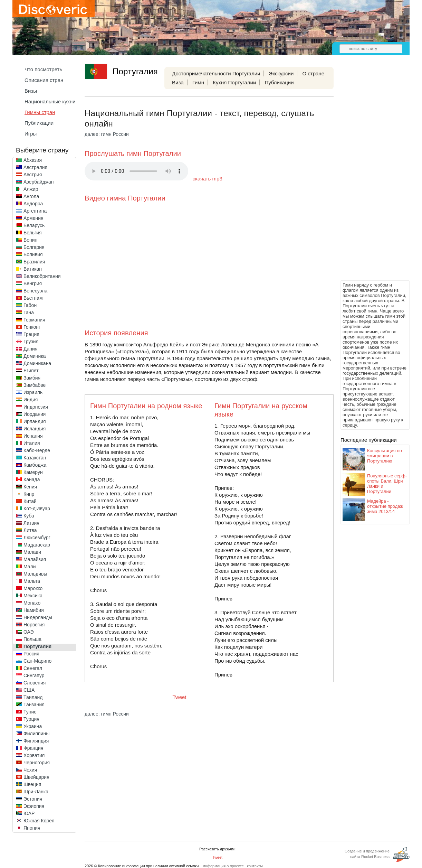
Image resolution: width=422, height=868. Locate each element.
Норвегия (34, 625)
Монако (32, 603)
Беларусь (34, 225)
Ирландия (35, 421)
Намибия (34, 610)
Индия (31, 400)
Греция (31, 334)
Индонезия (36, 407)
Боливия (33, 254)
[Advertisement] (368, 175)
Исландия (35, 429)
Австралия (35, 167)
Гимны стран (40, 112)
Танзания (34, 704)
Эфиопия (34, 806)
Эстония (33, 799)
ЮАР (29, 813)
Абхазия (33, 160)
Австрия (33, 175)
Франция (33, 748)
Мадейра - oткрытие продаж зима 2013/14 (385, 506)
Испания (33, 436)
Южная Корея (39, 821)
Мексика (33, 596)
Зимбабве (35, 385)
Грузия (31, 342)
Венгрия (33, 283)
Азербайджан (39, 182)
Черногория (37, 763)
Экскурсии (281, 73)
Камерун (33, 472)
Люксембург (37, 538)
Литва (30, 530)
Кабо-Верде (37, 450)
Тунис (30, 712)
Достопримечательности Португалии (216, 73)
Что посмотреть (43, 69)
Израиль (33, 392)
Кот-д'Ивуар (37, 508)
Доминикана (37, 363)
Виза (178, 82)
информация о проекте (223, 866)
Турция (31, 719)
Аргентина (35, 211)
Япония (32, 828)
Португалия (37, 646)
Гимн (198, 82)
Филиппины (36, 734)
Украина (33, 726)
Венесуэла (35, 291)
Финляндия (36, 741)
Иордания (35, 414)
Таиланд (33, 697)
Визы (31, 91)
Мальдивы (35, 574)
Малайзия (35, 559)
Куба (29, 516)
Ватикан (33, 269)
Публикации (39, 123)
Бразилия (34, 262)
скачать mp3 (208, 179)
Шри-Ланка (36, 792)
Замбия (32, 378)
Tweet (180, 697)
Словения (35, 683)
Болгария (34, 247)
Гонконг (32, 327)
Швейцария (36, 777)
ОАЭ (29, 632)
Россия (31, 654)
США (29, 690)
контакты (255, 866)
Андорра (33, 204)
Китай (30, 501)
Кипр (29, 494)
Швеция (32, 784)
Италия (32, 443)
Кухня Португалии (234, 82)
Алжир (31, 189)
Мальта (32, 581)
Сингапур (34, 675)
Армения (33, 218)
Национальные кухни (50, 101)
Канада (32, 479)
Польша (32, 639)
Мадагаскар (37, 545)
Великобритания (42, 276)
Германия (34, 320)
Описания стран (44, 80)
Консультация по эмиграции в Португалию (385, 456)
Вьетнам (33, 298)
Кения (30, 487)
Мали (30, 567)
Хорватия (34, 755)
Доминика (35, 356)
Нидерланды (38, 617)
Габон (30, 305)
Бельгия (32, 233)
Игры (31, 134)
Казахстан (35, 458)
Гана (29, 312)
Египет (31, 371)
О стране (313, 73)
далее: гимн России (107, 134)
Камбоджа (35, 465)
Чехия (30, 770)
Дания (30, 349)
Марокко (33, 588)
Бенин (30, 240)
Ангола (31, 196)
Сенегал (33, 668)
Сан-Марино (37, 661)
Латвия (31, 523)
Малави (32, 552)
